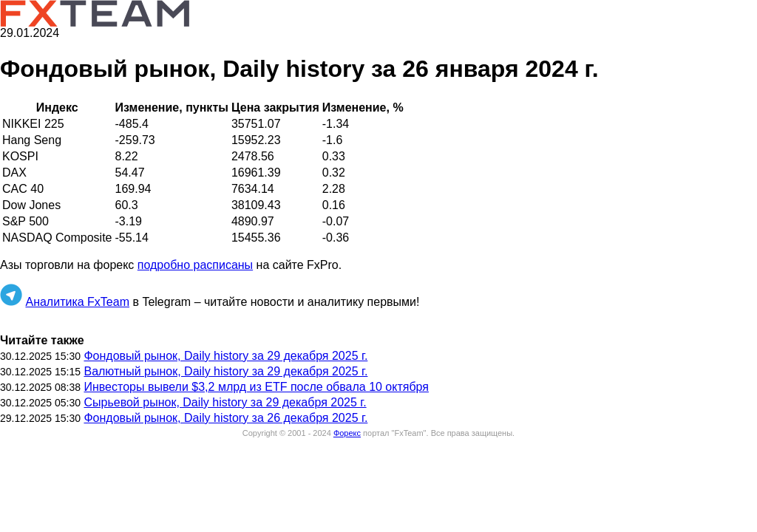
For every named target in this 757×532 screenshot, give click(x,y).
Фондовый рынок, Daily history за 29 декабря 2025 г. (225, 356)
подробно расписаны (195, 265)
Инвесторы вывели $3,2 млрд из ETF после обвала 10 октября (256, 387)
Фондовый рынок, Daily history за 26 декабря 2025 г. (225, 418)
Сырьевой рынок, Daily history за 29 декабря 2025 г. (225, 402)
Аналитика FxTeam (77, 302)
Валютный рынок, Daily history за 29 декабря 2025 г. (225, 371)
